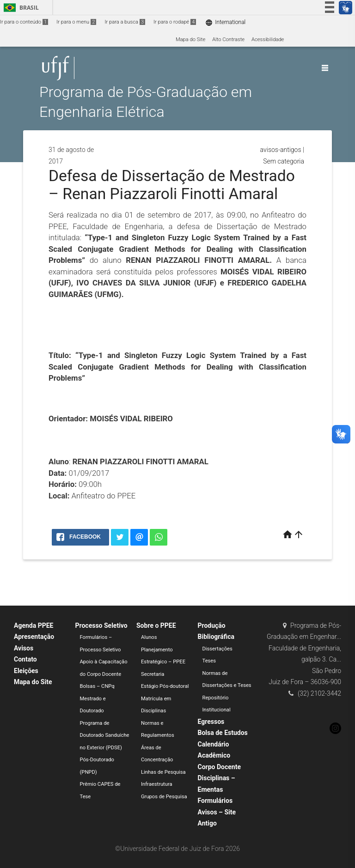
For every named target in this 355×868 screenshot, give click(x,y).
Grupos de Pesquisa (164, 797)
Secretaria (153, 674)
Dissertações (217, 649)
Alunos (149, 637)
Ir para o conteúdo (24, 22)
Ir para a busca (125, 22)
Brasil (20, 8)
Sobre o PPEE (156, 625)
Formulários (215, 801)
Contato (25, 659)
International (225, 22)
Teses (209, 661)
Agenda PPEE (34, 625)
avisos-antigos (281, 150)
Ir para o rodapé (175, 22)
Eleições (26, 671)
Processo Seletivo (101, 625)
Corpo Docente (219, 767)
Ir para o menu (76, 22)
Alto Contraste (228, 39)
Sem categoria (284, 161)
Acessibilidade (268, 39)
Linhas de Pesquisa (163, 772)
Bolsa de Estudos (223, 733)
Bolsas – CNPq (97, 686)
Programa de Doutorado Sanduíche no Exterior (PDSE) (105, 735)
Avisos (24, 648)
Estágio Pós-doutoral (165, 686)
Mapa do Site (190, 39)
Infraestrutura (157, 784)
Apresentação (34, 637)
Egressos (211, 722)
